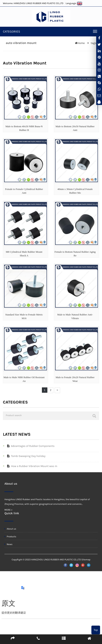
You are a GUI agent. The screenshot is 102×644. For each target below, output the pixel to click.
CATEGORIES (11, 31)
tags (93, 43)
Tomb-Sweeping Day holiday (25, 456)
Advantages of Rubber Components (30, 446)
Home (81, 43)
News (8, 544)
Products (10, 537)
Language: (74, 3)
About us (10, 529)
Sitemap (86, 560)
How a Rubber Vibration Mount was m (31, 466)
